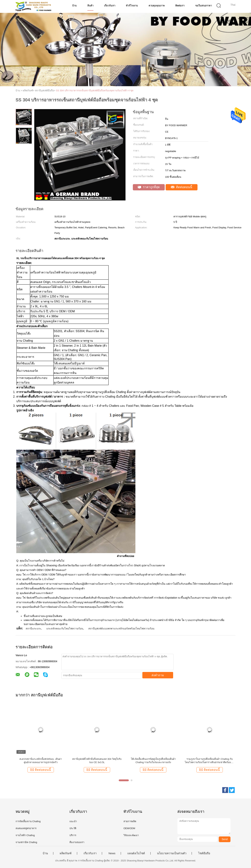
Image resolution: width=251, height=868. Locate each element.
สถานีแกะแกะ (33, 628)
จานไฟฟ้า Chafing (25, 835)
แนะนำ (73, 821)
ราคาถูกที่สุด (149, 187)
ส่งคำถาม (158, 675)
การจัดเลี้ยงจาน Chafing (28, 821)
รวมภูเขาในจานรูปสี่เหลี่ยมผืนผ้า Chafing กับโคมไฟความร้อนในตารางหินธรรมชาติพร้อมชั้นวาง (210, 761)
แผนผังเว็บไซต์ (136, 853)
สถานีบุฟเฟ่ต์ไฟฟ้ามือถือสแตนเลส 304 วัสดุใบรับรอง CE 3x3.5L (97, 761)
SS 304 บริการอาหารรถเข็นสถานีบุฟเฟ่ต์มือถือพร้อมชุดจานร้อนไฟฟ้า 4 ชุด (95, 91)
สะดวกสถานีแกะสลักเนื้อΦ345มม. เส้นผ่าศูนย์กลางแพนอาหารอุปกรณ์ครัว (41, 761)
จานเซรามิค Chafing (26, 842)
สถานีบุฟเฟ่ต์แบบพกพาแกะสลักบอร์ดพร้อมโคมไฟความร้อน (121, 628)
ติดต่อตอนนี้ (182, 187)
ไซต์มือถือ (204, 853)
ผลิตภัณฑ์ (66, 853)
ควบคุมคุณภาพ (157, 6)
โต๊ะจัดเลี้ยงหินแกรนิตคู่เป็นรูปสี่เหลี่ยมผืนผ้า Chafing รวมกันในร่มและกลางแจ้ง (153, 761)
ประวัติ (73, 828)
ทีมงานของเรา (77, 842)
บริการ (73, 835)
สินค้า (90, 6)
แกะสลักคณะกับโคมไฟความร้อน (65, 628)
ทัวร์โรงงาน (132, 6)
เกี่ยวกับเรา (110, 6)
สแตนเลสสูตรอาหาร (26, 828)
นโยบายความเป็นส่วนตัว (172, 853)
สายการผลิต (130, 821)
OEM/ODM (129, 828)
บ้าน (74, 6)
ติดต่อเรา (180, 6)
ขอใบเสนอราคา (204, 6)
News (112, 853)
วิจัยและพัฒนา (131, 835)
